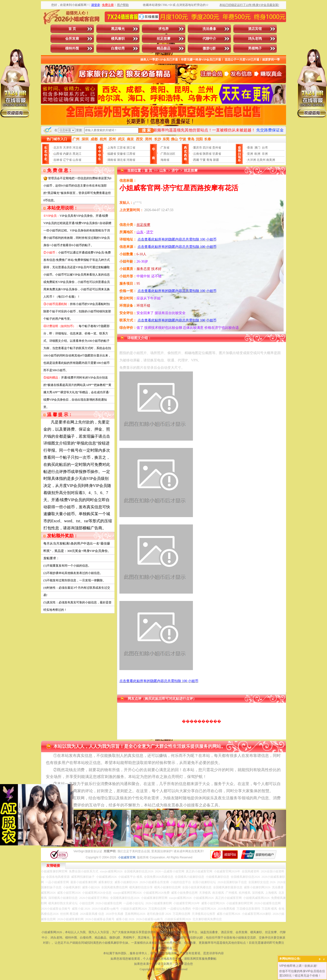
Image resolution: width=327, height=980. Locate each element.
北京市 (58, 148)
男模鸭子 (255, 48)
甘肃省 (217, 154)
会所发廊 (72, 39)
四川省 (207, 148)
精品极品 (163, 48)
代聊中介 (209, 39)
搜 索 (146, 130)
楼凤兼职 (118, 39)
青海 (209, 160)
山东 (163, 171)
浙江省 (131, 148)
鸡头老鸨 (255, 39)
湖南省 (112, 160)
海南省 (165, 160)
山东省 (77, 160)
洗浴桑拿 (209, 29)
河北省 (77, 148)
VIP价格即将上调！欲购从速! (298, 966)
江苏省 (121, 148)
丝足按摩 (163, 39)
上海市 (112, 148)
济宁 (175, 171)
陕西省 (207, 154)
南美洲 (271, 160)
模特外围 (72, 48)
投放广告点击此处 (163, 927)
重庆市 (198, 148)
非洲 (265, 154)
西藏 (196, 160)
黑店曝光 (118, 29)
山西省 (58, 154)
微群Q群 (209, 48)
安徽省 (121, 154)
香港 (250, 148)
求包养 (163, 29)
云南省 (198, 154)
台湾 (265, 148)
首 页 (72, 29)
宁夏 (203, 160)
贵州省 (217, 148)
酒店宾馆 (255, 29)
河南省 (131, 160)
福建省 (112, 154)
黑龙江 (77, 154)
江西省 (131, 154)
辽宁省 (67, 160)
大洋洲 (252, 160)
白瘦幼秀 (118, 48)
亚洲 (250, 154)
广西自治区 (168, 154)
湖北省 (121, 160)
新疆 (216, 160)
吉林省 (58, 160)
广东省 (165, 148)
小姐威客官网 (127, 857)
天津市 (67, 148)
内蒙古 (67, 154)
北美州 (261, 160)
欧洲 (257, 154)
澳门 (257, 148)
